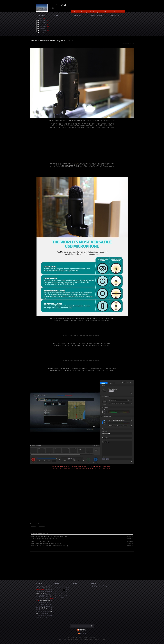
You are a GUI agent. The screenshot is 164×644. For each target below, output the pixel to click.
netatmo (47, 590)
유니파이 (42, 597)
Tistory (104, 639)
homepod (49, 610)
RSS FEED (83, 633)
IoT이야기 (70, 41)
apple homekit (45, 601)
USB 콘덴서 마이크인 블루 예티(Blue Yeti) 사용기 (48, 41)
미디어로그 (74, 638)
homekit (38, 595)
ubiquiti (38, 612)
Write (121, 12)
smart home (40, 590)
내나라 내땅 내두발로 (57, 5)
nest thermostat (43, 615)
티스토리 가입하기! (82, 632)
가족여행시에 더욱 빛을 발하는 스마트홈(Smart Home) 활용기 (49, 546)
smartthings (40, 593)
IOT (44, 588)
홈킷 (47, 599)
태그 (69, 638)
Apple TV (42, 610)
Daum (92, 639)
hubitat (40, 588)
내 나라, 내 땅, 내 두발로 (99, 586)
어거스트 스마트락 (46, 591)
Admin (113, 12)
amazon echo (45, 612)
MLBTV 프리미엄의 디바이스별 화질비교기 (43, 539)
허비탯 (48, 588)
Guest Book (105, 12)
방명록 (86, 638)
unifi (44, 606)
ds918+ (48, 606)
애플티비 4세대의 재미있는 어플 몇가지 (42, 541)
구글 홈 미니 (43, 604)
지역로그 (80, 638)
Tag (75, 12)
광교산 (43, 599)
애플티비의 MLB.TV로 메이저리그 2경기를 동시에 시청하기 (48, 536)
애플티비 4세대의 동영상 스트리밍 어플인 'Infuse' (45, 543)
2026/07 (62, 586)
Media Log (84, 12)
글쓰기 (95, 638)
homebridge (44, 603)
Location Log (94, 12)
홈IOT (43, 595)
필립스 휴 (48, 597)
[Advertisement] (82, 500)
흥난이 (77, 639)
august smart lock (41, 586)
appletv (38, 599)
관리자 (90, 638)
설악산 (47, 593)
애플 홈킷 (44, 608)
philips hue (44, 617)
